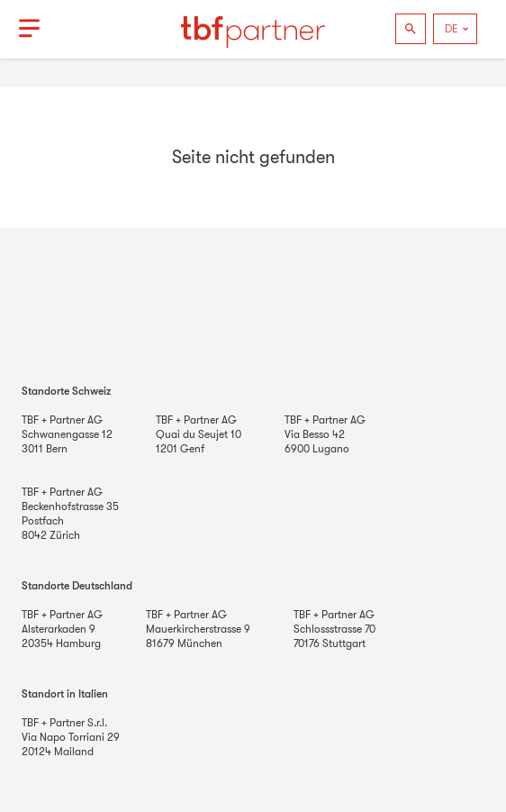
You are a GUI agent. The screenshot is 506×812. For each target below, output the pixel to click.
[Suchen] (411, 29)
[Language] (455, 29)
